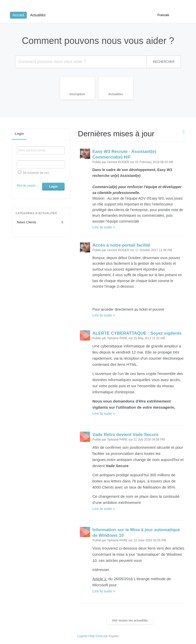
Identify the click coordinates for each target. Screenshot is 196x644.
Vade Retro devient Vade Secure (125, 435)
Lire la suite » (104, 227)
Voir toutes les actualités (130, 621)
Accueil (18, 15)
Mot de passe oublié (30, 186)
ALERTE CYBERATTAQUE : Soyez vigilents (137, 333)
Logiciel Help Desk (90, 636)
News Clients (41, 222)
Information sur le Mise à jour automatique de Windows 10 (136, 533)
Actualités (38, 15)
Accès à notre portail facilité (121, 245)
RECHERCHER (164, 62)
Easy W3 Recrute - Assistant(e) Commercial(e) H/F (124, 154)
